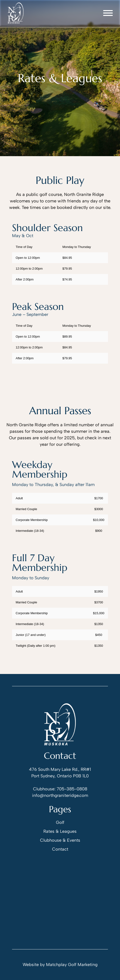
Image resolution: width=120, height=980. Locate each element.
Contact (60, 849)
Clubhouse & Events (60, 840)
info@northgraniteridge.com (60, 795)
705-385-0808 (72, 789)
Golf (60, 822)
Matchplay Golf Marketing (72, 965)
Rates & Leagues (60, 831)
